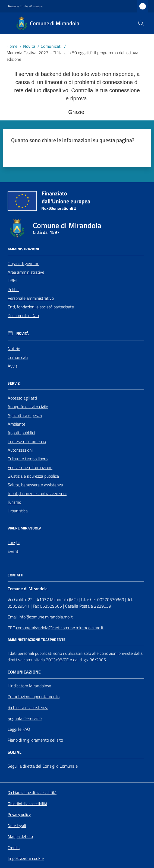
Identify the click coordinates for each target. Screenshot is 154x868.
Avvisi (13, 366)
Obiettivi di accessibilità (27, 804)
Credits (14, 848)
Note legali (17, 826)
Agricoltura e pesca (25, 415)
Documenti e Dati (23, 315)
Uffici (12, 281)
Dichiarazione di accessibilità (32, 793)
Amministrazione (24, 249)
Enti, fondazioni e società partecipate (41, 307)
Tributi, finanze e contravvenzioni (37, 493)
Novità (29, 46)
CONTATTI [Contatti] (15, 575)
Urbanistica (18, 511)
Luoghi (14, 542)
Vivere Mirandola (24, 528)
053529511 (19, 606)
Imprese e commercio (27, 441)
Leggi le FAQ (19, 729)
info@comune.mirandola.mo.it (46, 617)
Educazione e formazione (30, 467)
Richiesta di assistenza (28, 707)
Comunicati (51, 46)
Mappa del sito (20, 836)
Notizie (14, 349)
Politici (13, 289)
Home (12, 46)
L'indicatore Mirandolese (29, 686)
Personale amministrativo (31, 298)
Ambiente (16, 424)
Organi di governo (23, 263)
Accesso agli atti (22, 398)
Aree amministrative (26, 272)
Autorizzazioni (20, 450)
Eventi (13, 551)
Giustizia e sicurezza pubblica (33, 476)
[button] (141, 23)
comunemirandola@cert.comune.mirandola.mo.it (60, 628)
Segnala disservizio (25, 718)
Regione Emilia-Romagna (25, 6)
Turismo (14, 502)
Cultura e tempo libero (28, 459)
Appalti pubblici (21, 433)
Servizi (14, 383)
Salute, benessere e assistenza (35, 485)
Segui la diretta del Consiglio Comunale (43, 766)
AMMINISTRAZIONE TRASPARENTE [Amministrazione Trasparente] (37, 640)
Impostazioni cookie (26, 858)
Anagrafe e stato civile (28, 407)
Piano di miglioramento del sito (35, 740)
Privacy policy (19, 814)
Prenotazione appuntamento (34, 697)
